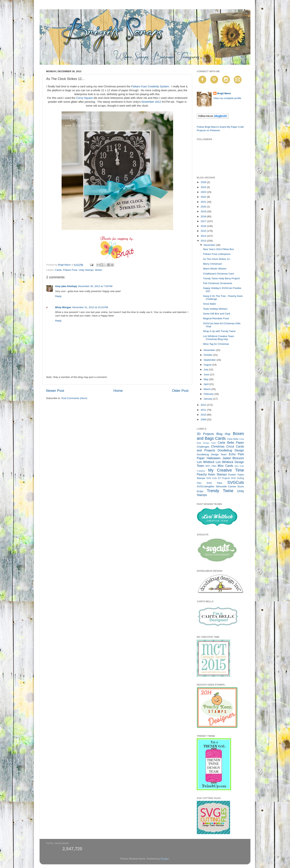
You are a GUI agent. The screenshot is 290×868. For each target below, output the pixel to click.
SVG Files (214, 483)
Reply (58, 296)
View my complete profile (227, 98)
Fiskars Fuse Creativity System (150, 86)
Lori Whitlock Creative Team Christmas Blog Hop (219, 338)
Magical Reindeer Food (216, 318)
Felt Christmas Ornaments (218, 283)
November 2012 (151, 102)
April (206, 384)
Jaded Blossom (233, 458)
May (206, 379)
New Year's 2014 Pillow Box (219, 249)
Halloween (214, 458)
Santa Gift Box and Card (217, 314)
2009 (204, 419)
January (208, 399)
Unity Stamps (86, 270)
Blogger (165, 859)
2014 (204, 236)
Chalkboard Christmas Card (219, 274)
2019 (204, 211)
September (210, 360)
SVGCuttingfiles (206, 486)
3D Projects (205, 434)
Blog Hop (223, 434)
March (207, 389)
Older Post (180, 391)
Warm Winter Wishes (215, 269)
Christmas (218, 446)
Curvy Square (84, 98)
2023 (204, 192)
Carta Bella (233, 439)
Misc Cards (225, 466)
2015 (204, 231)
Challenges (203, 447)
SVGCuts (236, 482)
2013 (204, 241)
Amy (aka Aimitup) (66, 286)
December (210, 245)
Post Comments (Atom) (74, 398)
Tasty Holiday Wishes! (215, 309)
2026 (204, 182)
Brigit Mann (224, 93)
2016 (204, 226)
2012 (204, 405)
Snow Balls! (210, 304)
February (209, 394)
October (208, 355)
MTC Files (211, 466)
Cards (58, 270)
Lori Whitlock (206, 462)
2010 (204, 415)
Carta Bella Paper (231, 443)
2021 (204, 202)
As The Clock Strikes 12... (217, 259)
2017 (204, 221)
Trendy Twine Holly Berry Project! (222, 278)
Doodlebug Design (231, 450)
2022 (204, 197)
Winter (98, 270)
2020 (204, 207)
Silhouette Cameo (226, 486)
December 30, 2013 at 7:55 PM (95, 286)
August (208, 365)
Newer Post (55, 391)
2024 (204, 187)
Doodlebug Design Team (212, 454)
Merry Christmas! (213, 264)
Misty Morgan (63, 307)
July (206, 370)
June (207, 374)
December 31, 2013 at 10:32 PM (90, 307)
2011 (204, 410)
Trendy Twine (220, 491)
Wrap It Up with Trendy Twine (219, 331)
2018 (204, 216)
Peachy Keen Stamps (212, 474)
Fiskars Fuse (70, 270)
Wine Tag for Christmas (216, 344)
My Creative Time (226, 470)
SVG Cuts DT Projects (218, 478)
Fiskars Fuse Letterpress (217, 254)
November (210, 350)
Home (118, 391)
